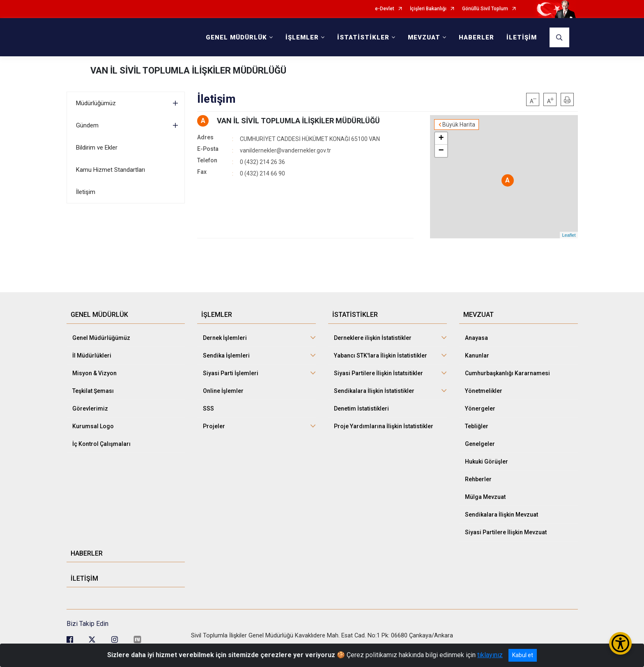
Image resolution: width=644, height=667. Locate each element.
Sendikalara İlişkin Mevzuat (501, 515)
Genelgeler (480, 444)
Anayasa (476, 338)
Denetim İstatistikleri (361, 409)
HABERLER (476, 37)
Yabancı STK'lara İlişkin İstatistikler (381, 355)
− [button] (441, 151)
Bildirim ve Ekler (97, 148)
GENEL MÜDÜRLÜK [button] (236, 37)
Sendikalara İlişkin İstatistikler (374, 391)
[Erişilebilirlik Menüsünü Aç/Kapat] (620, 643)
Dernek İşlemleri (225, 338)
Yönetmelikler (484, 391)
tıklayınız (490, 655)
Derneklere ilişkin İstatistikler (373, 338)
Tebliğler (477, 426)
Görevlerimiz (90, 409)
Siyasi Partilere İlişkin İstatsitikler (378, 373)
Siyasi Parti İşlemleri (231, 373)
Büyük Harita (459, 125)
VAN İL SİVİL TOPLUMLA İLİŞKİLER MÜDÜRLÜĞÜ (188, 70)
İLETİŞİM (522, 37)
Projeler (214, 426)
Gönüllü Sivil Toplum (485, 9)
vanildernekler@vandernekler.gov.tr (285, 150)
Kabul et (523, 655)
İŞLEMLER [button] (302, 37)
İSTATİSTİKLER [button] (363, 37)
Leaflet (569, 235)
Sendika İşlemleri (226, 355)
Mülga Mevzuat (485, 497)
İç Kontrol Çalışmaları (101, 444)
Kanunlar (477, 355)
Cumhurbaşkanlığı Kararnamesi (507, 373)
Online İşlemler (223, 391)
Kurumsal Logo (93, 426)
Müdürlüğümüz (96, 103)
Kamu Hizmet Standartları (110, 170)
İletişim (86, 192)
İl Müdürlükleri (92, 355)
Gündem (87, 125)
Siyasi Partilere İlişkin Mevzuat (506, 532)
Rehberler (478, 479)
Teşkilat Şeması (93, 391)
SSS (208, 409)
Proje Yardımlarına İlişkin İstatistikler (384, 426)
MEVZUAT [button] (424, 37)
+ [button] (441, 138)
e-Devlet (385, 9)
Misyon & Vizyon (94, 373)
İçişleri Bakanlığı (428, 9)
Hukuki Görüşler (486, 462)
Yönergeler (480, 409)
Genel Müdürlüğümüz (101, 338)
